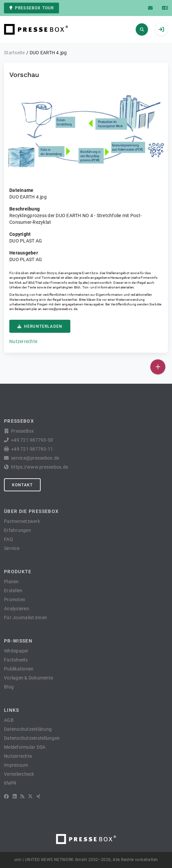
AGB (9, 720)
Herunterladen (40, 326)
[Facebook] (6, 796)
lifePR (10, 783)
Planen (11, 582)
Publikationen (19, 669)
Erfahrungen (17, 530)
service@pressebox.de (60, 309)
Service (12, 548)
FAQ (8, 539)
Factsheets (16, 660)
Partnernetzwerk (22, 521)
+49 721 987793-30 (32, 440)
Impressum (16, 765)
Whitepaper (16, 651)
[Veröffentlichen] (158, 367)
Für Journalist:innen (25, 618)
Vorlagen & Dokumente (28, 678)
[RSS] (22, 796)
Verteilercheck (19, 774)
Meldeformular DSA (25, 747)
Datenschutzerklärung (28, 729)
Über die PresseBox (31, 511)
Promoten (15, 600)
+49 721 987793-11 (32, 449)
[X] (30, 796)
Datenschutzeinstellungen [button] (32, 738)
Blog (9, 687)
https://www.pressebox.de (39, 467)
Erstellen (13, 591)
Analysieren (16, 609)
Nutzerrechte (23, 341)
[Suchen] (142, 29)
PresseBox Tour (31, 8)
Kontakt (22, 485)
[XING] (38, 796)
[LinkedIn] (15, 796)
